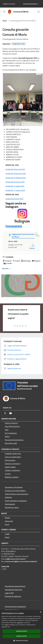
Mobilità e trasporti (12, 477)
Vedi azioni (7, 269)
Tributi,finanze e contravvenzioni (17, 494)
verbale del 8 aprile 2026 (14, 199)
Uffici (7, 430)
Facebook (7, 261)
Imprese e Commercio (13, 464)
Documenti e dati (11, 443)
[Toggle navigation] (4, 12)
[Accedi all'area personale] (30, 4)
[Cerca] (39, 12)
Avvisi (7, 524)
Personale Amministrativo (14, 440)
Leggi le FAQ (9, 593)
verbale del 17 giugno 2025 (15, 190)
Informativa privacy (12, 610)
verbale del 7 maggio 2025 (15, 186)
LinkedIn (8, 263)
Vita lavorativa (10, 460)
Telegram (36, 261)
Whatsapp (26, 261)
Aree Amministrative (12, 426)
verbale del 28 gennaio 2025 (16, 173)
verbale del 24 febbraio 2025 (16, 178)
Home (5, 21)
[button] (22, 641)
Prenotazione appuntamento (15, 586)
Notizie (7, 518)
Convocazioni (18, 219)
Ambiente (8, 497)
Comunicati (9, 521)
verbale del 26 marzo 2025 (15, 182)
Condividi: (8, 257)
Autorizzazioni (10, 504)
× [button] (41, 612)
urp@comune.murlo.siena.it (15, 559)
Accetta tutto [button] (21, 631)
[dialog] (21, 627)
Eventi (7, 537)
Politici (7, 436)
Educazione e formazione (14, 487)
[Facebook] (5, 413)
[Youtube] (11, 413)
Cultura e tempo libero (13, 457)
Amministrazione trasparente (15, 606)
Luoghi (7, 534)
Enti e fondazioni (11, 433)
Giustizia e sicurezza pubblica (15, 491)
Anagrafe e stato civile (13, 454)
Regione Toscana (9, 4)
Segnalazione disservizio (14, 590)
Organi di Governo (11, 423)
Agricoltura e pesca (12, 507)
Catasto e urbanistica (12, 470)
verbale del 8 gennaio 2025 (15, 169)
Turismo (8, 474)
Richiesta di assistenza (13, 596)
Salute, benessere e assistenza (16, 501)
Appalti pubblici (10, 467)
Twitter (16, 261)
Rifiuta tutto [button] (21, 636)
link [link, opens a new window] (9, 627)
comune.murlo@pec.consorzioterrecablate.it (21, 561)
